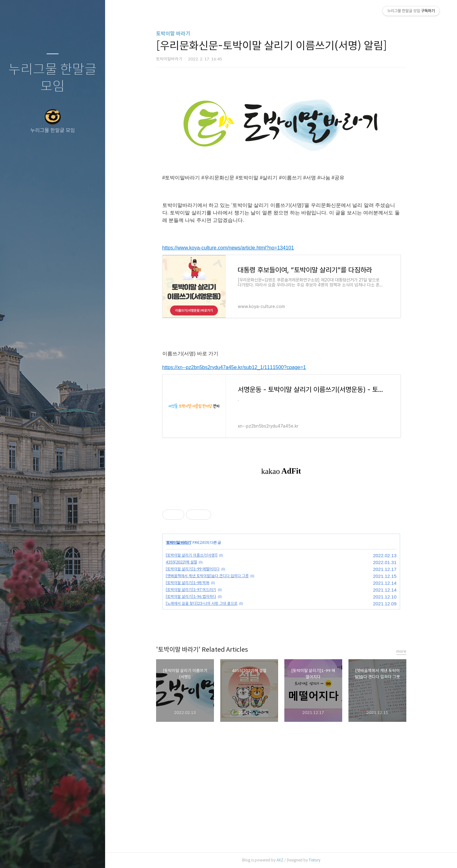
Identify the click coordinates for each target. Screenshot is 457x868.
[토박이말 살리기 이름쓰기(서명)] (192, 555)
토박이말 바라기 (173, 34)
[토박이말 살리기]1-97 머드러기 (191, 590)
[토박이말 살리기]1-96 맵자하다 (191, 596)
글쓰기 (16, 855)
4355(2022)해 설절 (181, 562)
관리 (90, 855)
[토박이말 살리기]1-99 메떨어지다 (193, 569)
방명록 (40, 855)
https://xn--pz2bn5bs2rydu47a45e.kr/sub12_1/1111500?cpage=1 (234, 367)
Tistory (315, 860)
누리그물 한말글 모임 (53, 78)
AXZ (280, 860)
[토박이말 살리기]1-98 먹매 (188, 583)
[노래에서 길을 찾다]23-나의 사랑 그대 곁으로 (202, 603)
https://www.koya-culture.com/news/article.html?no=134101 (228, 248)
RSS (65, 855)
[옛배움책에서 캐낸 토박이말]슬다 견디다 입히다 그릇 (207, 576)
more (401, 651)
